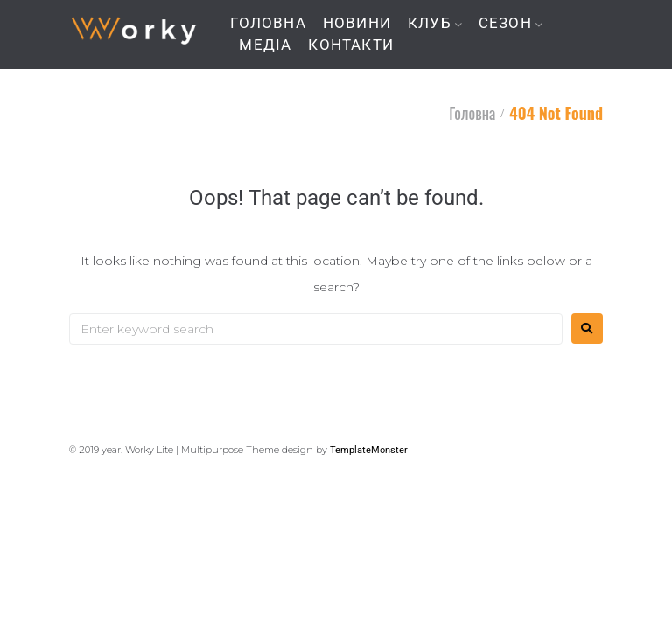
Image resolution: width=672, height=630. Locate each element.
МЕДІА (265, 45)
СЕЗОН (505, 23)
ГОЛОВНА (268, 23)
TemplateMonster (369, 450)
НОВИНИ (357, 23)
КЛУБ (430, 23)
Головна (472, 113)
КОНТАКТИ (351, 45)
